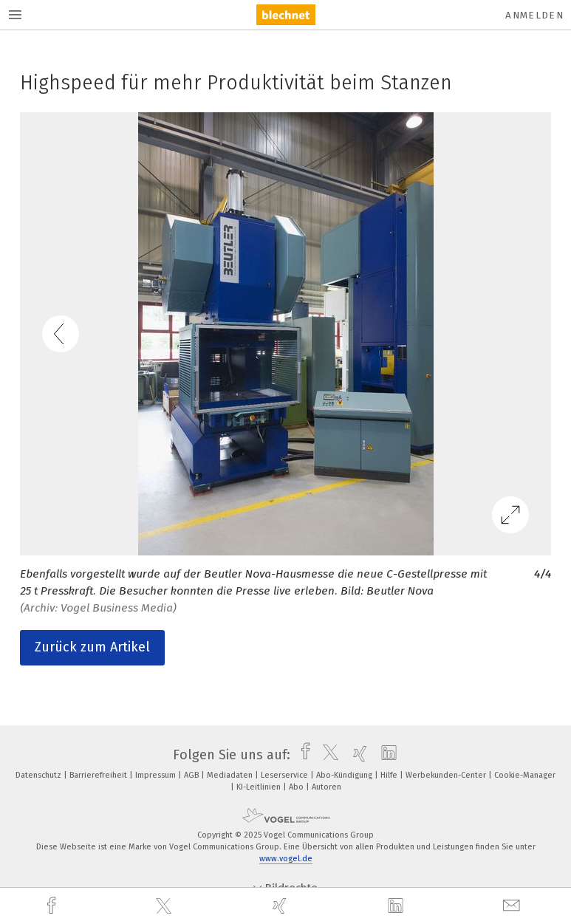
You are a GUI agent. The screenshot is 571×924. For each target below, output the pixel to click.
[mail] (513, 906)
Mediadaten (231, 775)
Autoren (326, 787)
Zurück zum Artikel (92, 647)
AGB (192, 775)
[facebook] (53, 906)
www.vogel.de (286, 859)
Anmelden (534, 15)
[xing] (281, 906)
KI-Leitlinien (260, 787)
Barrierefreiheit (99, 775)
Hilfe (390, 775)
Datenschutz (40, 775)
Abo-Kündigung (345, 775)
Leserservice (285, 775)
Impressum (157, 775)
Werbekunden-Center (447, 775)
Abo (297, 787)
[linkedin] (397, 906)
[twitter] (165, 906)
